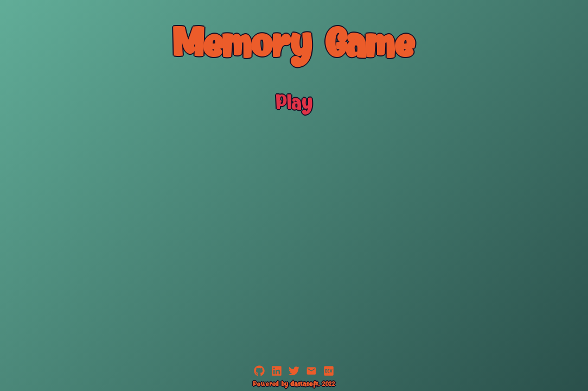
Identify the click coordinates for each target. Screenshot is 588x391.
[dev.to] (329, 375)
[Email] (311, 375)
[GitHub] (259, 375)
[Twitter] (294, 375)
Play (294, 104)
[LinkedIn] (277, 375)
